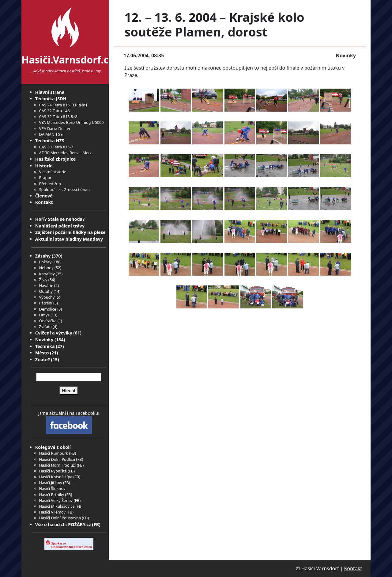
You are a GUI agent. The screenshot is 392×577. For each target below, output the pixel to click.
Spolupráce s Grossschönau (64, 189)
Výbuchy (47, 297)
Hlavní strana (50, 92)
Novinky (44, 340)
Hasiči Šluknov (52, 488)
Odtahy (46, 291)
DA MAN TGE (51, 134)
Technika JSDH (51, 99)
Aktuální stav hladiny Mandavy (69, 239)
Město (42, 353)
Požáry (45, 262)
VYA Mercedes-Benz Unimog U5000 (72, 122)
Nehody (46, 268)
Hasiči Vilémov (52, 512)
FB (72, 453)
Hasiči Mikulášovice (57, 506)
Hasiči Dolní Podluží (57, 459)
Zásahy (43, 256)
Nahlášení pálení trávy (60, 226)
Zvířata (45, 327)
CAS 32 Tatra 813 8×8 (58, 117)
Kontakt (44, 202)
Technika (45, 346)
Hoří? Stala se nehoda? (60, 219)
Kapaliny (47, 274)
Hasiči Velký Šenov (56, 500)
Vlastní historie (53, 172)
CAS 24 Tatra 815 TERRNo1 (63, 105)
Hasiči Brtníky (52, 495)
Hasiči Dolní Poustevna (60, 518)
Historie (44, 166)
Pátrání (46, 303)
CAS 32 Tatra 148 (55, 111)
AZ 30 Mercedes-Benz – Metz (65, 153)
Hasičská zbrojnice (55, 159)
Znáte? (43, 359)
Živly (43, 280)
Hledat (69, 390)
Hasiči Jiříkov (51, 483)
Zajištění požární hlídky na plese (70, 232)
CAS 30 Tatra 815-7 (56, 147)
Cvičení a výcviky (54, 333)
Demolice (48, 309)
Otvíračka (48, 321)
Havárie (46, 285)
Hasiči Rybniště (53, 471)
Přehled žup (50, 184)
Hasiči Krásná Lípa (56, 477)
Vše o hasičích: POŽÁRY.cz (63, 524)
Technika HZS (50, 141)
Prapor (45, 178)
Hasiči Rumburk (54, 453)
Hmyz (44, 315)
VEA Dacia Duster (55, 128)
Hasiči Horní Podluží (58, 465)
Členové (44, 196)
